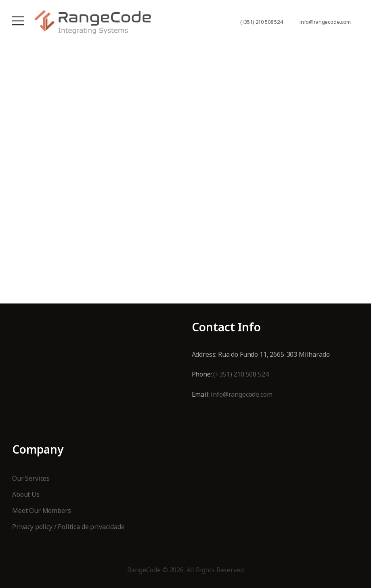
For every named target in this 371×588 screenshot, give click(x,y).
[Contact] (295, 22)
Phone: (203, 374)
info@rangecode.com (325, 22)
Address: (205, 354)
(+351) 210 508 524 (261, 22)
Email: (201, 394)
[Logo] (93, 22)
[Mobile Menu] (18, 21)
